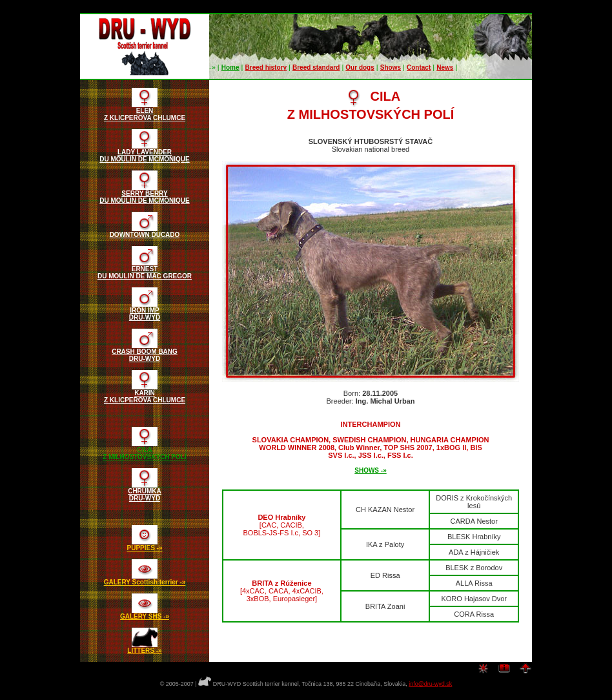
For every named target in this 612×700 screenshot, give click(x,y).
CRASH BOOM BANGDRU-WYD (145, 348)
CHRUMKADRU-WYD (145, 488)
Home (230, 67)
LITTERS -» (144, 648)
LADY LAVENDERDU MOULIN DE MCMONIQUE (144, 153)
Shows (391, 67)
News (445, 67)
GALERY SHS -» (145, 613)
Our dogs (360, 67)
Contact (419, 67)
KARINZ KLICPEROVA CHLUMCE (145, 390)
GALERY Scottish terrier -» (145, 579)
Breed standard (316, 67)
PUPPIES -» (144, 545)
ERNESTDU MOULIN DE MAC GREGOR (145, 266)
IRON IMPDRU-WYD (145, 307)
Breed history (266, 67)
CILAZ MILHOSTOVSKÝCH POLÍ (144, 447)
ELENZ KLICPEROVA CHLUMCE (145, 111)
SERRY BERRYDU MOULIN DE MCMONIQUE (144, 190)
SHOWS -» (370, 470)
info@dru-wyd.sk (430, 684)
